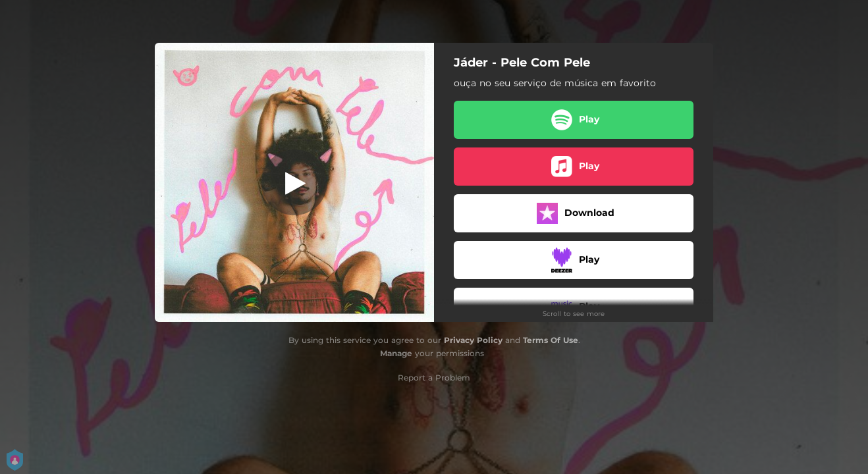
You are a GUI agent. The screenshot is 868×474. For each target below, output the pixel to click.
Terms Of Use (551, 340)
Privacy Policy (473, 340)
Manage (396, 353)
